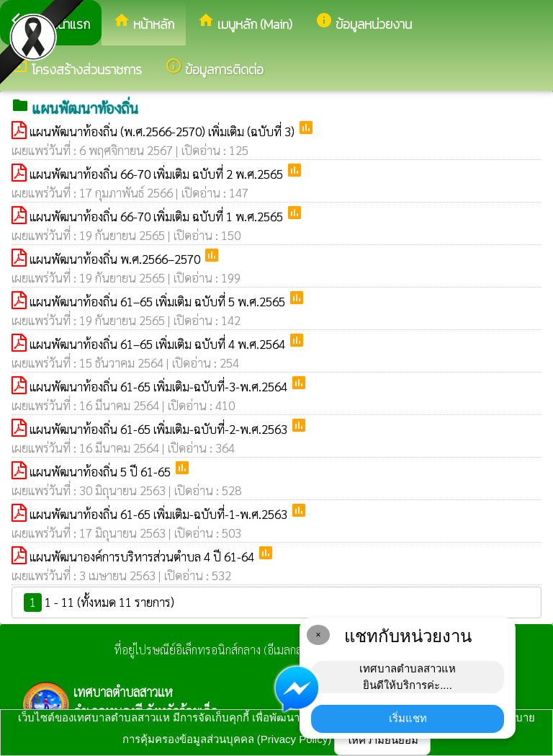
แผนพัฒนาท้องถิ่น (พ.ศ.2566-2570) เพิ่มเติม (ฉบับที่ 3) (163, 131)
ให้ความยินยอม (382, 740)
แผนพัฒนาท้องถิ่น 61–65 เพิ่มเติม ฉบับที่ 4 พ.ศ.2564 (159, 344)
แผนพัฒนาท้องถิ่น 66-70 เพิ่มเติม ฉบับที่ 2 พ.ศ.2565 (158, 174)
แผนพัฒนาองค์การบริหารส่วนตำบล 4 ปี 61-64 (143, 556)
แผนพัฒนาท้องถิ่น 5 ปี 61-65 (102, 471)
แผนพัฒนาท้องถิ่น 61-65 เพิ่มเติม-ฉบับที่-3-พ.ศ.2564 (160, 386)
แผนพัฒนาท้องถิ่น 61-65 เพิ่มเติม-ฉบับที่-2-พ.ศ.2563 (160, 429)
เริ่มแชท (408, 718)
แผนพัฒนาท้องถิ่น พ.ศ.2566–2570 (116, 259)
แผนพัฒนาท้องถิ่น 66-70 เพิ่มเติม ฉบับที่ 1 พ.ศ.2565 (158, 216)
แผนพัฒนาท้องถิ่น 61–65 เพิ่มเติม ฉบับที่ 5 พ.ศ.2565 (159, 301)
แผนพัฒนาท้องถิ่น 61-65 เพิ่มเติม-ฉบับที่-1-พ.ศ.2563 (160, 514)
